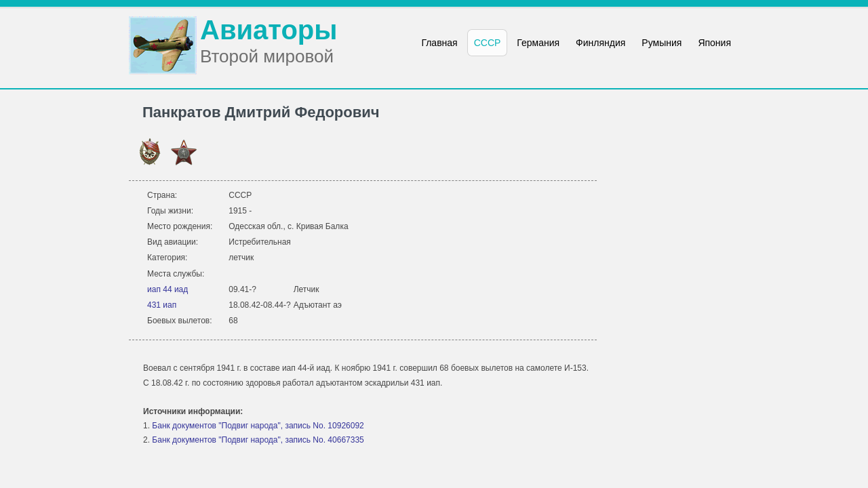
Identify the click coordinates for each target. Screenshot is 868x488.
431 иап (162, 305)
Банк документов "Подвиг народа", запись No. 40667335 (258, 440)
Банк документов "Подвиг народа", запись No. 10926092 (258, 426)
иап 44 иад (167, 289)
